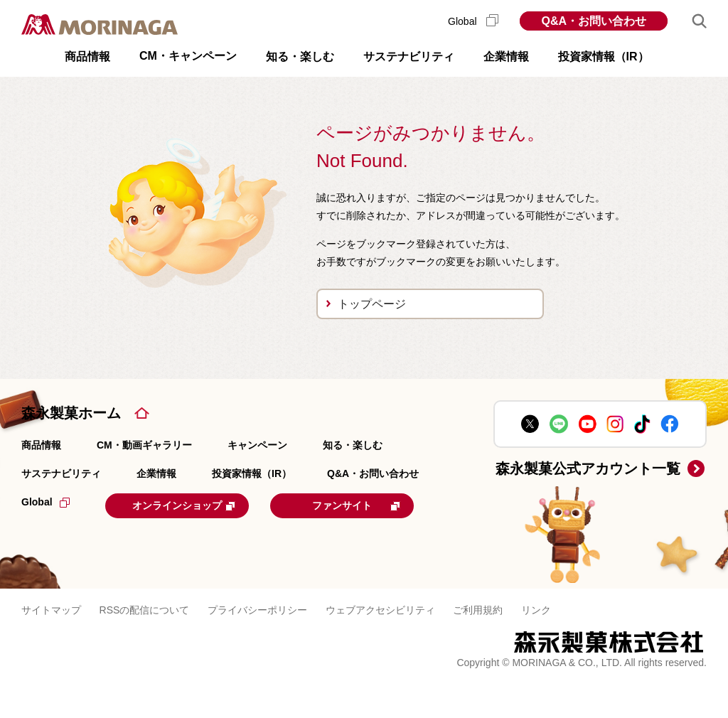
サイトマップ (51, 643)
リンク (536, 643)
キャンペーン (257, 445)
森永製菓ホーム (71, 413)
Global (473, 21)
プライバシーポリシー (257, 643)
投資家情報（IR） (252, 473)
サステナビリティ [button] (409, 57)
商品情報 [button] (87, 57)
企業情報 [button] (506, 57)
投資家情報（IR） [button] (604, 57)
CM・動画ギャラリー (144, 445)
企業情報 (156, 473)
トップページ (372, 304)
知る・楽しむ (353, 445)
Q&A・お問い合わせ (594, 21)
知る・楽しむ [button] (300, 57)
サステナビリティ (61, 473)
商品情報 (41, 445)
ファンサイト (117, 540)
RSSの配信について (145, 643)
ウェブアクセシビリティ (380, 643)
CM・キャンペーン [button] (188, 56)
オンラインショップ (193, 505)
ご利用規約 (478, 643)
